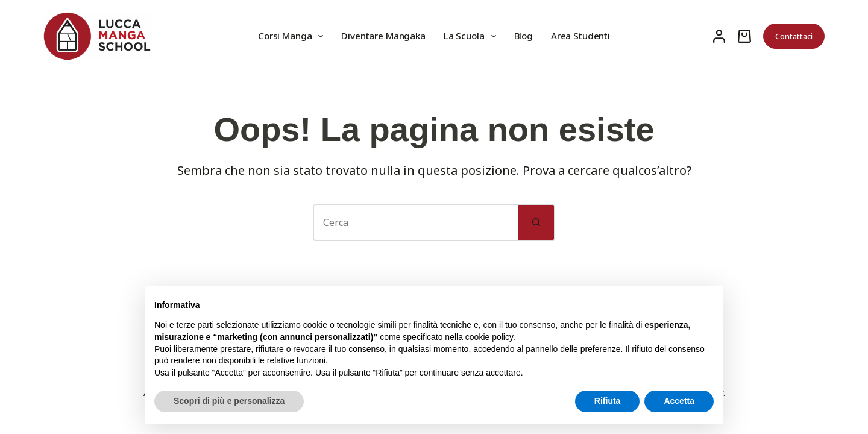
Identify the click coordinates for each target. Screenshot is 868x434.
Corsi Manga (293, 36)
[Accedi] (719, 36)
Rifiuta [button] (608, 401)
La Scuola (472, 36)
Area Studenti (580, 36)
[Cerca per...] (416, 222)
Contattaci (794, 36)
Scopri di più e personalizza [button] (229, 401)
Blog (524, 36)
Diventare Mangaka (383, 36)
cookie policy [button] (489, 337)
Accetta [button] (679, 401)
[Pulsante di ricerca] (536, 222)
